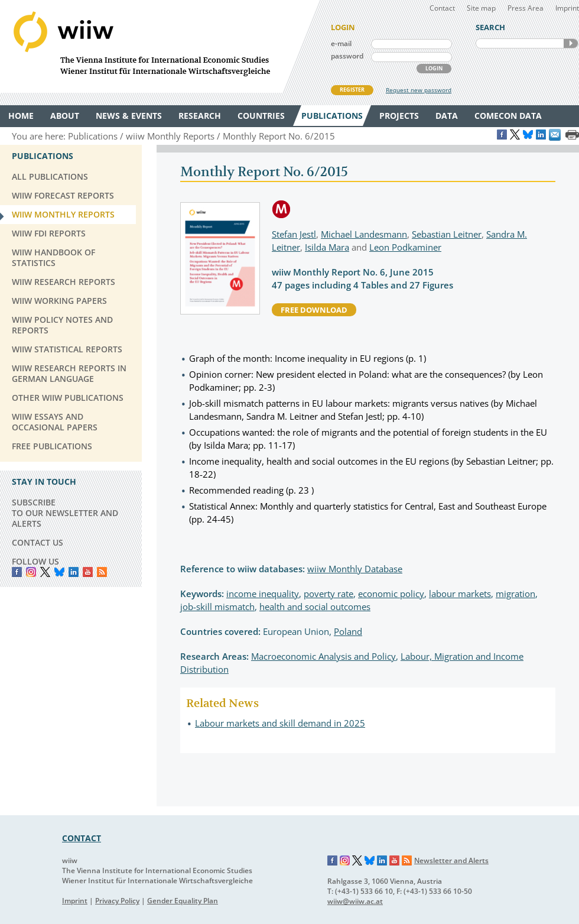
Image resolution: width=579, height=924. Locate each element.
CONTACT (82, 838)
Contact (442, 8)
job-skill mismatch (217, 607)
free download (314, 310)
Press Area (526, 8)
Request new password (419, 90)
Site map (481, 8)
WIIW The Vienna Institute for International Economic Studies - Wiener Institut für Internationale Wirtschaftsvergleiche (160, 46)
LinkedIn (74, 572)
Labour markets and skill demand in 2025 (280, 723)
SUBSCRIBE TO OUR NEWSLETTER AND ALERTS (65, 513)
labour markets (460, 594)
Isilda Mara (327, 247)
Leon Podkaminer (405, 247)
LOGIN (434, 68)
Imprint (567, 8)
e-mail (341, 43)
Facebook (17, 572)
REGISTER (352, 90)
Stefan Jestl (294, 234)
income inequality (263, 594)
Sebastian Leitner (447, 234)
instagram (31, 572)
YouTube (88, 572)
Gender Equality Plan (183, 901)
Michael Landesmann (364, 234)
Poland (348, 631)
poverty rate (328, 594)
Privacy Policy (117, 901)
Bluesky (59, 572)
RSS (102, 572)
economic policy (391, 594)
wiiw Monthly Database (355, 569)
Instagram (345, 861)
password (347, 56)
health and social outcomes (315, 607)
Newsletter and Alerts (451, 860)
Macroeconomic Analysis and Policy (323, 656)
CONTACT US (38, 542)
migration (515, 594)
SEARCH (571, 43)
